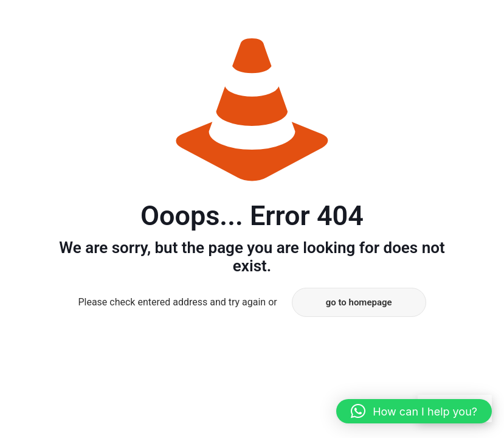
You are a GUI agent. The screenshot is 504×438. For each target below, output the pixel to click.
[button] (414, 411)
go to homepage (359, 302)
